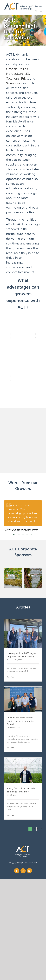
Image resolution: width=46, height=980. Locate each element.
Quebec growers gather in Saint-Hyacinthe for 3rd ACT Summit (21, 721)
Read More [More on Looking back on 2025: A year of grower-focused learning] (10, 677)
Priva (25, 78)
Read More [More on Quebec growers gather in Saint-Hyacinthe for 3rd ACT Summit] (10, 748)
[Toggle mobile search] (36, 11)
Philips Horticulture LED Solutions (18, 74)
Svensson (13, 83)
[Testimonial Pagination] (14, 535)
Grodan (12, 69)
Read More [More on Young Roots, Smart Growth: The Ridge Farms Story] (10, 815)
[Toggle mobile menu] (41, 11)
